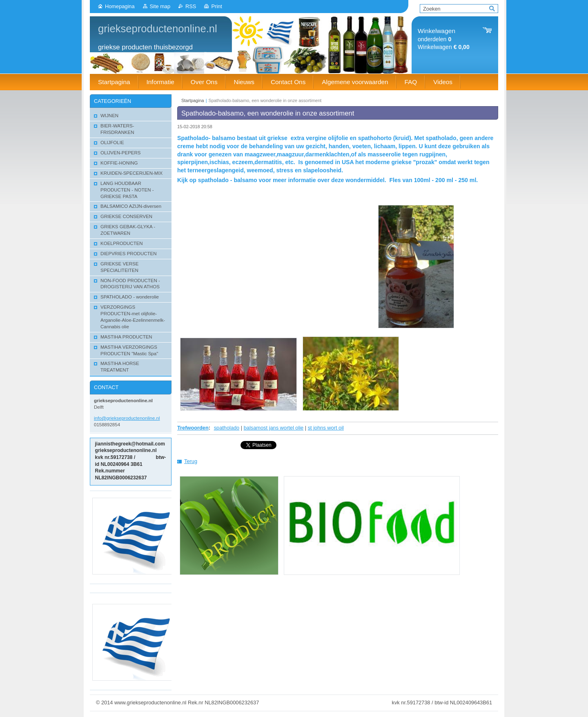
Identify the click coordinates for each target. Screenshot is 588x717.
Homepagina (120, 6)
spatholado (227, 428)
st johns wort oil (326, 428)
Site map (160, 6)
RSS (191, 6)
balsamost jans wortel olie (274, 428)
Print (216, 6)
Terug (191, 461)
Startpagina (193, 100)
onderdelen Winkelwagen (444, 39)
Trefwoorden (193, 428)
